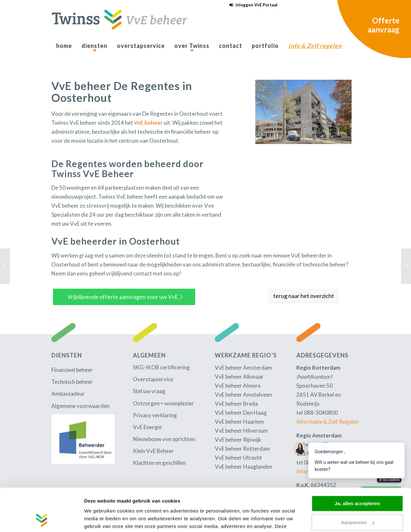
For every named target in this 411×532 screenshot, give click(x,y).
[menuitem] (252, 5)
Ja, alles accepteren (357, 463)
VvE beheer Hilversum (241, 431)
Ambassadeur (68, 394)
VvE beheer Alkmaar (239, 377)
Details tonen (99, 519)
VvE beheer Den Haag (241, 413)
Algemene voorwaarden (80, 406)
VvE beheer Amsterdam (243, 368)
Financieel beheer (72, 370)
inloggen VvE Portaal (256, 5)
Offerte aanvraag (384, 25)
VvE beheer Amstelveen (243, 395)
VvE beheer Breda (236, 404)
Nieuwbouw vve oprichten (164, 439)
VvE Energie (147, 427)
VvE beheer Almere (238, 386)
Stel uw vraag (149, 391)
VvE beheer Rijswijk (238, 440)
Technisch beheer (72, 382)
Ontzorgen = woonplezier (163, 403)
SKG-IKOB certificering (161, 367)
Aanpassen (358, 482)
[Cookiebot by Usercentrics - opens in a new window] (42, 519)
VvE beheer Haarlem (239, 422)
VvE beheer (148, 123)
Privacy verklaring (155, 415)
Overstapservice (153, 379)
